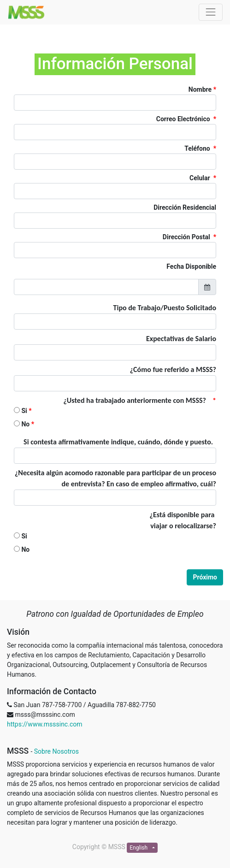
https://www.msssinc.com (44, 724)
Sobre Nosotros (56, 751)
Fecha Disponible (191, 266)
